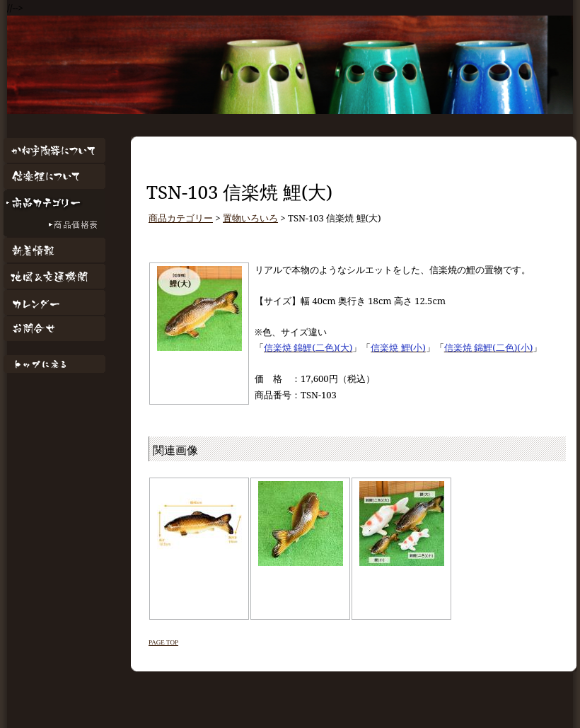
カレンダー (54, 302)
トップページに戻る (54, 364)
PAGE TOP (163, 642)
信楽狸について (54, 177)
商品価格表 (54, 226)
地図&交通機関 (54, 276)
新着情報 (54, 250)
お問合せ (54, 329)
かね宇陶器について (54, 150)
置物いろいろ (250, 218)
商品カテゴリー (54, 203)
